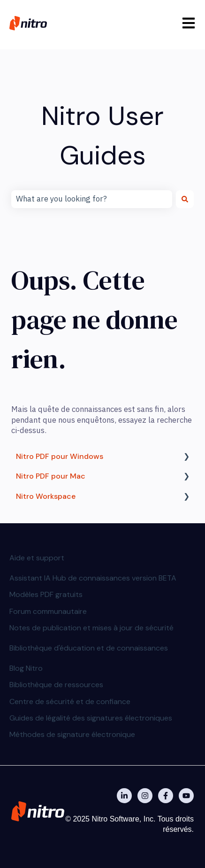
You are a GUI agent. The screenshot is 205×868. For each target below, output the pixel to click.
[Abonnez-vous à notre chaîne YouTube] (186, 796)
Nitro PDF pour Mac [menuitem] (51, 476)
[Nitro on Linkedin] (124, 796)
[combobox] (92, 199)
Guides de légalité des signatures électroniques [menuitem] (91, 718)
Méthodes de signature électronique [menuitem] (72, 734)
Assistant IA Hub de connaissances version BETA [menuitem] (93, 578)
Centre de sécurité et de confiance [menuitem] (70, 701)
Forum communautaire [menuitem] (48, 611)
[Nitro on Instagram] (145, 796)
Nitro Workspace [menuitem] (46, 496)
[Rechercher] (185, 199)
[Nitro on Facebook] (166, 796)
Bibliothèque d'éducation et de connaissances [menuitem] (89, 648)
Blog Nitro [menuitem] (26, 668)
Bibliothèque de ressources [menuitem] (56, 685)
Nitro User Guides (102, 136)
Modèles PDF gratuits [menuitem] (46, 594)
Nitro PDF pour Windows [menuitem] (60, 456)
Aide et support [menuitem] (37, 558)
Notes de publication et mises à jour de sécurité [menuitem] (91, 628)
